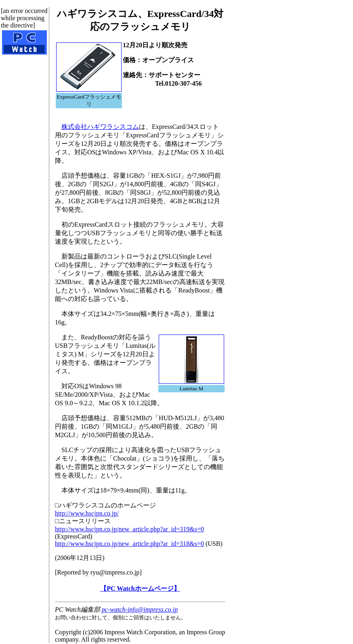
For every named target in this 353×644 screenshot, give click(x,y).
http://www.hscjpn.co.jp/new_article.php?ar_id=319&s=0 (129, 529)
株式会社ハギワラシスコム (100, 127)
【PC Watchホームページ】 (140, 588)
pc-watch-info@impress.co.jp (140, 609)
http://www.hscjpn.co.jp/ (87, 513)
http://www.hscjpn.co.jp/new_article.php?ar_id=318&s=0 (129, 544)
